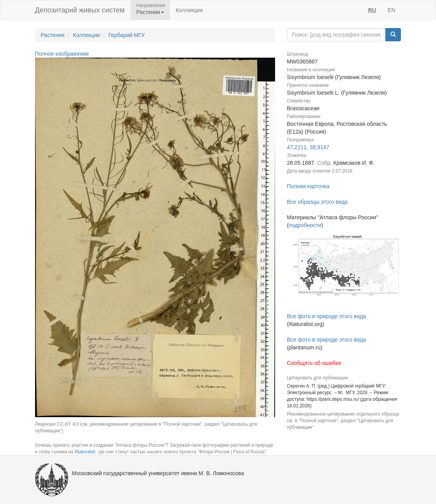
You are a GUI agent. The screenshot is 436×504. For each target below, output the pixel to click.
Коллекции (189, 10)
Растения (53, 35)
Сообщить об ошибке (314, 363)
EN (391, 10)
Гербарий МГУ (126, 35)
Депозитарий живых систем (80, 10)
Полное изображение (62, 54)
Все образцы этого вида (317, 202)
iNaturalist (85, 452)
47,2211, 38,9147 (308, 147)
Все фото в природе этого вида (326, 316)
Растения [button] (150, 12)
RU (372, 10)
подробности (305, 225)
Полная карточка (308, 186)
